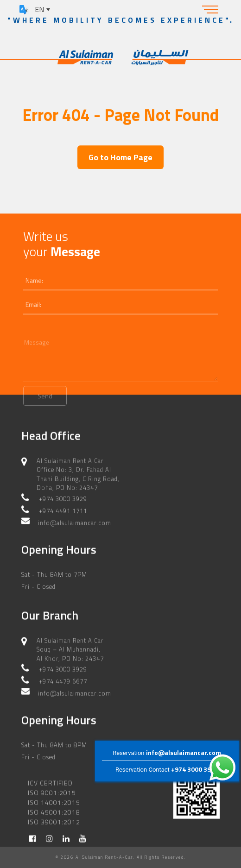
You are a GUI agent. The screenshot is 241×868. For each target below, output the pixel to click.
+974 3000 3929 (195, 769)
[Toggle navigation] (210, 9)
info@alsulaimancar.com (184, 752)
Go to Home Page (120, 157)
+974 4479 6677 (63, 678)
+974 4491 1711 (63, 507)
